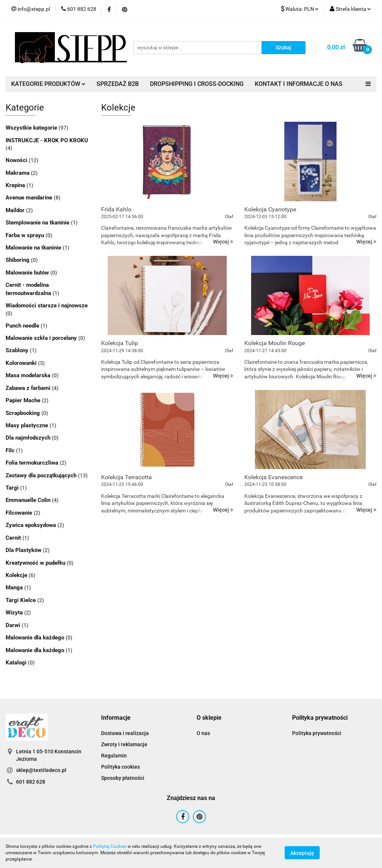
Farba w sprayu (26, 235)
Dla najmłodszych (29, 438)
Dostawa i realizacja (125, 733)
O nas (203, 733)
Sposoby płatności (123, 778)
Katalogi (17, 663)
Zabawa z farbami (29, 388)
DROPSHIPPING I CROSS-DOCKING (197, 84)
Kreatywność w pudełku (36, 563)
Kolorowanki (22, 363)
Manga (15, 588)
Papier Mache (24, 400)
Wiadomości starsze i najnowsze (47, 306)
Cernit (14, 538)
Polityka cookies (120, 767)
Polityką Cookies (110, 846)
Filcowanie (20, 513)
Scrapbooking (24, 413)
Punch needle (23, 326)
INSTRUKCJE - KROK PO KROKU (47, 140)
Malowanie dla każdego (36, 638)
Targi (13, 488)
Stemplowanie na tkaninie (38, 223)
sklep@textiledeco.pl (41, 770)
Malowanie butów (28, 273)
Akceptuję (302, 853)
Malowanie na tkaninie (34, 248)
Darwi (14, 625)
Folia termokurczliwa (33, 463)
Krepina (16, 185)
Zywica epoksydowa (32, 525)
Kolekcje (17, 575)
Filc (11, 450)
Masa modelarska (29, 375)
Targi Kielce (21, 600)
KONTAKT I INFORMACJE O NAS (299, 84)
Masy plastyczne (28, 425)
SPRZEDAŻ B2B (118, 84)
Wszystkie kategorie (32, 128)
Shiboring (18, 260)
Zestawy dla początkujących (42, 475)
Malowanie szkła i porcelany (42, 338)
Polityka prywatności (317, 733)
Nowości (17, 160)
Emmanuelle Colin (29, 500)
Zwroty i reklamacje (124, 744)
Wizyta (15, 613)
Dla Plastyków (24, 550)
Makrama (18, 173)
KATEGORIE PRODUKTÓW (48, 84)
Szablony (18, 350)
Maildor (16, 210)
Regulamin (114, 756)
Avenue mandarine (30, 198)
